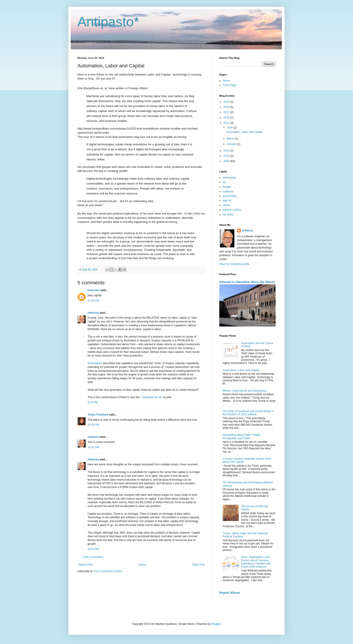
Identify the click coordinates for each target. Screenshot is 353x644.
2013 (227, 151)
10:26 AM (93, 425)
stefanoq (93, 313)
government (230, 196)
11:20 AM (93, 301)
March (231, 139)
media (226, 205)
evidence (228, 192)
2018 (227, 107)
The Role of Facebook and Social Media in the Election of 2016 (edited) (248, 413)
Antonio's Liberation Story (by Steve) (247, 282)
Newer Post (86, 565)
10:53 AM (93, 549)
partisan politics (232, 210)
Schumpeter (95, 363)
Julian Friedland (98, 415)
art (224, 182)
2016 (227, 118)
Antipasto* (108, 22)
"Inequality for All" (152, 397)
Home (142, 565)
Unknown (94, 290)
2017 (227, 112)
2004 (227, 161)
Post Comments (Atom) (108, 571)
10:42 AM (93, 447)
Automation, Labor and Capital (244, 132)
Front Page (229, 85)
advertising (229, 178)
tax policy (228, 215)
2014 (227, 123)
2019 (227, 102)
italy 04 (227, 201)
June (230, 128)
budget (227, 187)
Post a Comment (93, 557)
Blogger (216, 624)
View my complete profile (234, 264)
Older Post (198, 565)
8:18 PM (93, 402)
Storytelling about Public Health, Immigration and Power (242, 436)
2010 (227, 156)
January (232, 144)
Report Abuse (230, 593)
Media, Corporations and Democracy (245, 391)
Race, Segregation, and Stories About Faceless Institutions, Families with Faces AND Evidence (256, 562)
